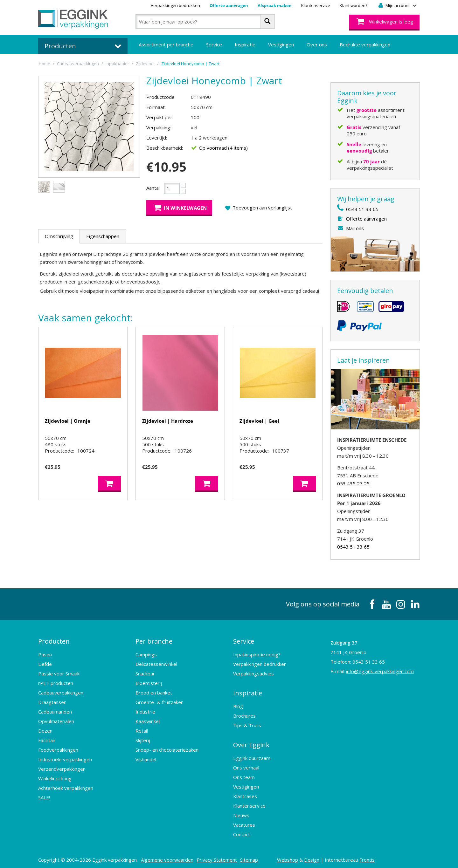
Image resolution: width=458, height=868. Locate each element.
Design (312, 857)
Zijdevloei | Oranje (68, 421)
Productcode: (161, 97)
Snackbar (145, 673)
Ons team (244, 774)
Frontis (367, 857)
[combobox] (205, 21)
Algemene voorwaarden (167, 857)
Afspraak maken (275, 5)
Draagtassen (52, 701)
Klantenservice (316, 5)
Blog (238, 704)
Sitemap (249, 857)
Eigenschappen (103, 236)
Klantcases (245, 793)
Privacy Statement (217, 857)
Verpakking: (159, 127)
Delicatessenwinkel (156, 663)
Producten (54, 641)
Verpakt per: (160, 117)
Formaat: (156, 107)
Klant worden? (354, 5)
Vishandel (146, 758)
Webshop (288, 857)
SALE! (44, 796)
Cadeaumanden (55, 711)
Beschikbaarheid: (165, 148)
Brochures (244, 714)
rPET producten (56, 682)
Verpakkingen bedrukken (175, 5)
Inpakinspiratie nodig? (257, 653)
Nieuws (241, 812)
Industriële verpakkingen (65, 758)
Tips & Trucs (247, 723)
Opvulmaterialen (56, 720)
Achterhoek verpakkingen (66, 787)
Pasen (45, 653)
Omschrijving (59, 236)
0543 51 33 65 (362, 209)
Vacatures (244, 822)
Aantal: (153, 188)
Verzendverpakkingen (62, 768)
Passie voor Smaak (59, 673)
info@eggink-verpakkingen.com (380, 671)
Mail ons (355, 228)
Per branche (154, 641)
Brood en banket (154, 692)
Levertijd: (157, 138)
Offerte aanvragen (229, 5)
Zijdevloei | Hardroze (168, 421)
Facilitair (47, 739)
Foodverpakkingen (58, 749)
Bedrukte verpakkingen (365, 44)
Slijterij (143, 739)
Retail (142, 730)
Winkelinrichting (55, 777)
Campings (146, 653)
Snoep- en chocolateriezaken (167, 749)
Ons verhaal (246, 765)
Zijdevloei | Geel (259, 421)
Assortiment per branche (166, 44)
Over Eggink (251, 742)
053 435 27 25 (353, 483)
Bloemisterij (149, 682)
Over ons (317, 44)
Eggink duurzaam (252, 755)
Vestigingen (281, 44)
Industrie (145, 711)
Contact (242, 831)
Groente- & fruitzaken (160, 701)
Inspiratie (245, 44)
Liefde (45, 663)
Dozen (45, 730)
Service (214, 44)
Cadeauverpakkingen (61, 692)
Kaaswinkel (148, 720)
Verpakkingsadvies (253, 673)
